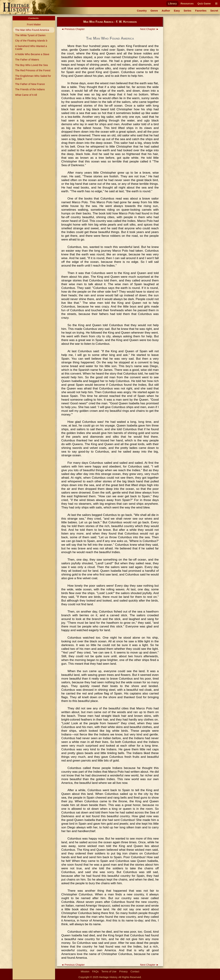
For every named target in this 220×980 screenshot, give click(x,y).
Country (142, 11)
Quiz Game (204, 4)
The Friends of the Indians (30, 89)
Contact (135, 971)
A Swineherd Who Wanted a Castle (31, 48)
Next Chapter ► (149, 29)
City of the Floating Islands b (31, 41)
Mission (85, 971)
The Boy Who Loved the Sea (31, 65)
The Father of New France (30, 84)
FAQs (95, 971)
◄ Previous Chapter (73, 29)
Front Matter (34, 24)
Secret (214, 11)
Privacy (123, 971)
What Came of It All (26, 95)
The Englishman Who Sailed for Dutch (33, 77)
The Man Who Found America (32, 30)
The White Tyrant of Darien (30, 35)
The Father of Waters (27, 60)
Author (166, 11)
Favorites (201, 11)
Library (172, 4)
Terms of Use (109, 971)
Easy (177, 11)
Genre (154, 11)
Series (187, 11)
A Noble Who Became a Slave (32, 54)
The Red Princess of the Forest (33, 70)
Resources (187, 4)
